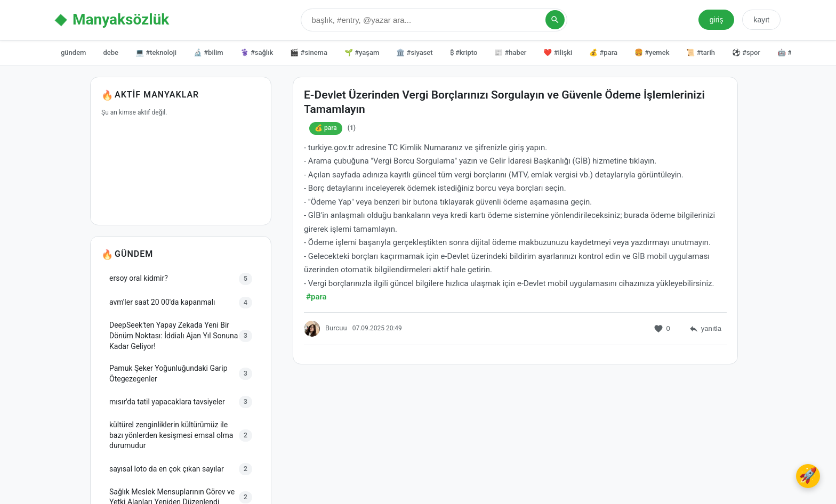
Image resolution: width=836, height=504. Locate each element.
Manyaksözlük (121, 19)
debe (111, 52)
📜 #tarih (701, 52)
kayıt (761, 20)
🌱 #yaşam (362, 52)
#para (316, 298)
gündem (73, 52)
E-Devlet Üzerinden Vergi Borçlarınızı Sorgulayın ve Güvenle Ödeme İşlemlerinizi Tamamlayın (504, 103)
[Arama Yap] (555, 20)
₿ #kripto (464, 52)
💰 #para (603, 52)
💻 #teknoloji (156, 52)
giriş (717, 20)
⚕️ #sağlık (257, 52)
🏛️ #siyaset (414, 52)
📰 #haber (510, 52)
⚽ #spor (746, 52)
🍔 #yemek (652, 52)
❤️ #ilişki (558, 52)
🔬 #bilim (208, 52)
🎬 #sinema (309, 52)
